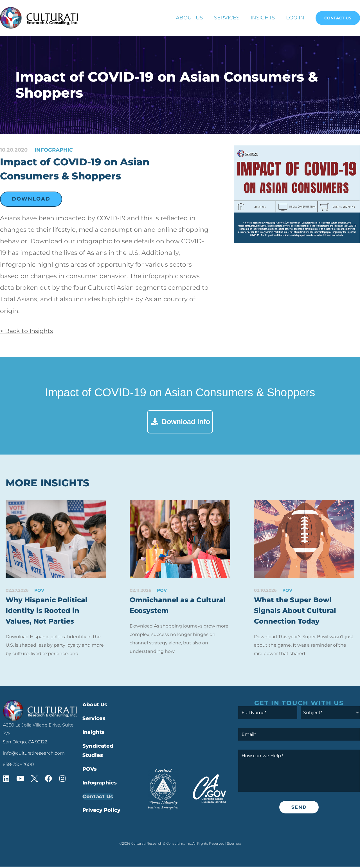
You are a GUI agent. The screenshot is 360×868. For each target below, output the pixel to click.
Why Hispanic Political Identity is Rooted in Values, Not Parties (48, 611)
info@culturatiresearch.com (34, 755)
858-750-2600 (18, 766)
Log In (295, 18)
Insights (263, 18)
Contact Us (338, 18)
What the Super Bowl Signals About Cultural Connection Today (296, 611)
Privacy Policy (101, 812)
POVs (90, 771)
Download (31, 199)
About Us (189, 18)
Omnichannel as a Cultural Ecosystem (179, 606)
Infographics (100, 784)
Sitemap (234, 845)
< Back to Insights (28, 331)
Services (227, 18)
